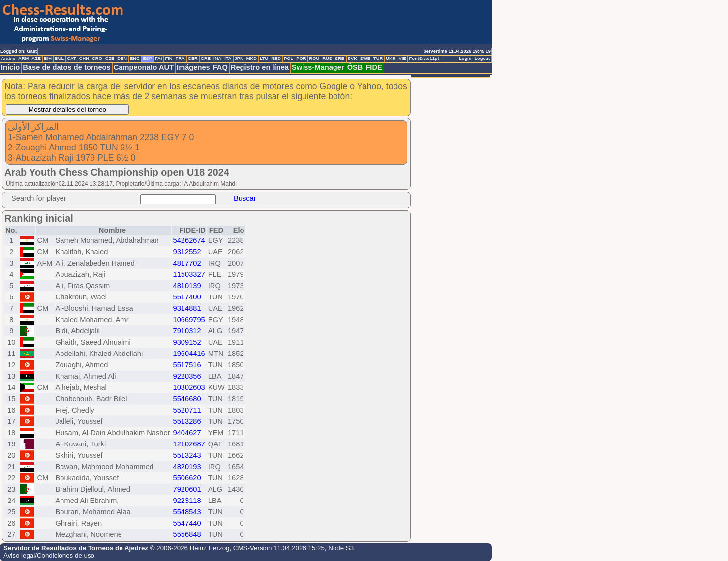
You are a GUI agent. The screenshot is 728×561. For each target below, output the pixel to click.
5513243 (187, 455)
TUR (378, 59)
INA (217, 59)
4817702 (187, 263)
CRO (97, 59)
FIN (168, 59)
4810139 (187, 286)
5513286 (187, 421)
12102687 (189, 444)
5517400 (187, 297)
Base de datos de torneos (66, 67)
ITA (228, 59)
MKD (252, 59)
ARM (23, 59)
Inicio (10, 67)
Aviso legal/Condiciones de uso (49, 555)
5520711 (187, 410)
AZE (36, 59)
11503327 (189, 274)
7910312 (187, 331)
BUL (59, 59)
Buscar (245, 198)
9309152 (187, 342)
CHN (84, 59)
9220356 (187, 376)
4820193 (187, 467)
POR (301, 59)
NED (276, 59)
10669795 (189, 320)
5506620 (187, 478)
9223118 (187, 501)
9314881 (187, 308)
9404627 (187, 433)
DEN (122, 59)
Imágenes (193, 67)
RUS (327, 59)
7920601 (187, 489)
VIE (402, 59)
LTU (264, 59)
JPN (239, 59)
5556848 (187, 534)
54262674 (189, 240)
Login (465, 59)
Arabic (8, 59)
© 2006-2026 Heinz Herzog (190, 548)
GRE (206, 59)
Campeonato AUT (144, 67)
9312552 (187, 252)
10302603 (189, 387)
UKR (391, 59)
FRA (180, 59)
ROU (314, 59)
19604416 (189, 354)
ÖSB (355, 67)
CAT (71, 59)
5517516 (187, 365)
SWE (365, 59)
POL (288, 59)
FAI (159, 59)
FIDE (374, 67)
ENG (135, 59)
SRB (340, 59)
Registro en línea (260, 67)
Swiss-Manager (318, 67)
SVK (352, 59)
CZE (110, 59)
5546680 (187, 399)
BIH (48, 59)
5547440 (187, 523)
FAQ (220, 67)
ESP (147, 59)
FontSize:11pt (424, 59)
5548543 (187, 512)
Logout (482, 59)
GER (193, 59)
